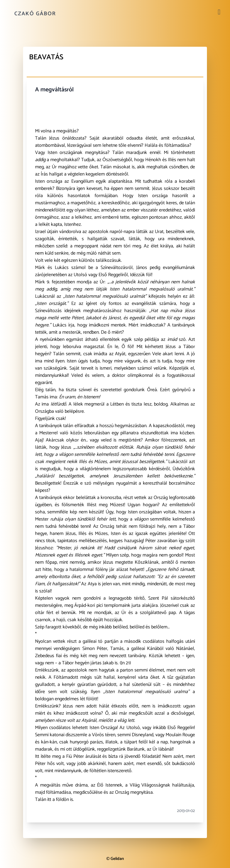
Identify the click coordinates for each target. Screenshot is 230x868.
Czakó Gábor (35, 14)
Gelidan (117, 859)
